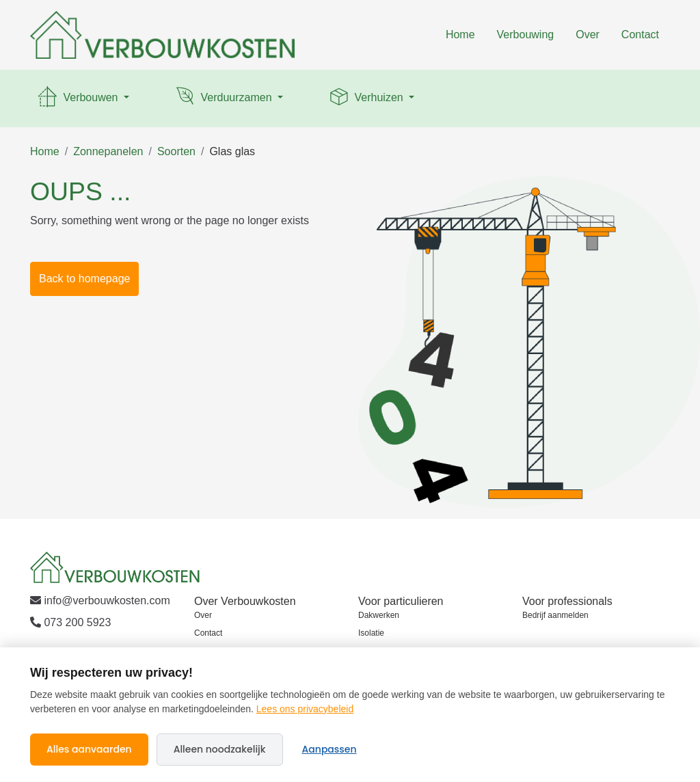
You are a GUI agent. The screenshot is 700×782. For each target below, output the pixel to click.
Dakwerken (379, 615)
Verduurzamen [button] (224, 98)
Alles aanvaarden (89, 749)
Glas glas (232, 151)
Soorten (176, 151)
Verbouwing (526, 35)
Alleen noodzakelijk (220, 749)
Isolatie (371, 633)
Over (588, 35)
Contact (640, 35)
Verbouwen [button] (78, 98)
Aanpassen (329, 749)
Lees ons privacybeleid (305, 709)
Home (460, 35)
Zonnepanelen (108, 151)
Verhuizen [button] (366, 98)
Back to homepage (84, 279)
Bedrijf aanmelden (555, 615)
